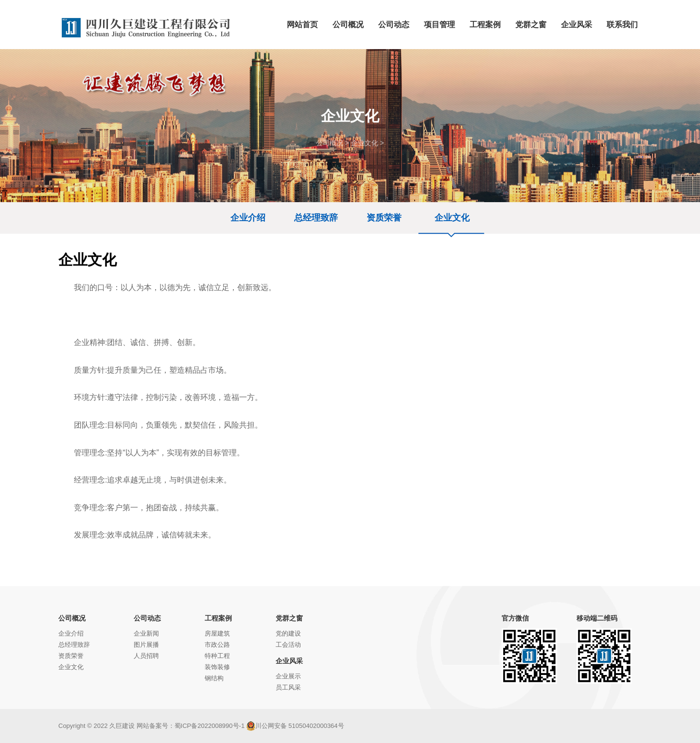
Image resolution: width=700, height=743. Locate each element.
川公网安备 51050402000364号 (295, 726)
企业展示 (288, 676)
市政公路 (217, 645)
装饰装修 (217, 667)
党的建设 (288, 633)
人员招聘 (146, 656)
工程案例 (218, 618)
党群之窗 (289, 618)
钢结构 (214, 678)
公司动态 (147, 618)
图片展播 (146, 645)
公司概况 (330, 143)
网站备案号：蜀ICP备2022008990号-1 (191, 726)
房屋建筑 (217, 633)
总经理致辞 (316, 218)
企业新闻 (146, 633)
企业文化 (365, 143)
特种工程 (217, 656)
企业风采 (289, 661)
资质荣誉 (384, 218)
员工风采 (288, 687)
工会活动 (288, 645)
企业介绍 (248, 218)
